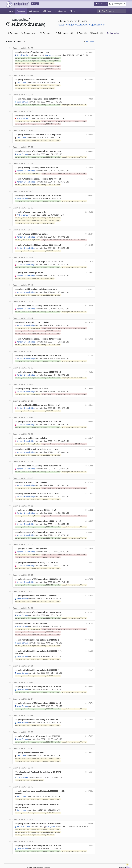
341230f (89, 554)
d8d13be (89, 459)
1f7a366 (89, 834)
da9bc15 (89, 177)
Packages (21, 11)
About (73, 11)
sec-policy (20, 19)
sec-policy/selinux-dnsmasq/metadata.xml (29, 769)
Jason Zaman (22, 101)
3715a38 (89, 443)
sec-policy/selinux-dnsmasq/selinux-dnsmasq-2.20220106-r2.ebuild (38, 549)
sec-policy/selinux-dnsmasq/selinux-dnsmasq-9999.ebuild (35, 63)
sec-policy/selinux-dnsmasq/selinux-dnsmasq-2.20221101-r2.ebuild (64, 389)
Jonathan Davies (24, 815)
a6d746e (89, 780)
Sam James (49, 55)
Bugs (82, 33)
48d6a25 (89, 793)
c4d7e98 (89, 587)
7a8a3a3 (89, 524)
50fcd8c (89, 630)
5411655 (89, 486)
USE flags (47, 11)
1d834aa (89, 150)
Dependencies (29, 33)
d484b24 (89, 709)
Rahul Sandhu (23, 55)
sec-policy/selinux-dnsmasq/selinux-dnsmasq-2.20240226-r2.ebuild (64, 120)
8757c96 (89, 603)
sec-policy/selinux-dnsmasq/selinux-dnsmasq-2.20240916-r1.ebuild (38, 123)
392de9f (89, 231)
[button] (101, 4)
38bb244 (89, 416)
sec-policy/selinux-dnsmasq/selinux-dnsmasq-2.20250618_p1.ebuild (38, 60)
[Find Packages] (114, 11)
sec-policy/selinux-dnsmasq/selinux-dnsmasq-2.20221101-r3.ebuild (64, 324)
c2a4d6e (89, 541)
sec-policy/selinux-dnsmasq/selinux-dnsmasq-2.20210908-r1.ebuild (38, 625)
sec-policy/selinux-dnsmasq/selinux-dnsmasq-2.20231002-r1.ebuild (38, 329)
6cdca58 (89, 641)
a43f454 (89, 571)
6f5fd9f (89, 115)
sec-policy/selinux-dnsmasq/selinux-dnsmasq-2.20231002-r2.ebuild (64, 237)
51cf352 (89, 725)
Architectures (60, 11)
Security (97, 33)
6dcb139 (89, 318)
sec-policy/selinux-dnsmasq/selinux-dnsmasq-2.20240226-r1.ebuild (64, 172)
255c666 (89, 286)
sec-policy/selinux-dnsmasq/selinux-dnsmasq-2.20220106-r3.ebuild (64, 481)
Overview (13, 33)
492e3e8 (89, 134)
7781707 (89, 351)
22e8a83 (89, 210)
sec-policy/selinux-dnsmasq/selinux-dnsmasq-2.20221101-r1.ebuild (64, 508)
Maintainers (34, 11)
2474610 (89, 52)
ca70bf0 (89, 742)
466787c (89, 693)
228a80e (89, 334)
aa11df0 (89, 258)
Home (11, 11)
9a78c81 (89, 302)
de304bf (89, 432)
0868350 (89, 79)
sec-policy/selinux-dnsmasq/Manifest (74, 104)
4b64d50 (89, 269)
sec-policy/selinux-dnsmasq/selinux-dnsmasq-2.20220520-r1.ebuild (64, 438)
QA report (46, 33)
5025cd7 (89, 614)
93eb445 (89, 193)
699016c (89, 367)
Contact (123, 856)
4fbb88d (89, 166)
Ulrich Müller (22, 766)
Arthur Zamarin (23, 117)
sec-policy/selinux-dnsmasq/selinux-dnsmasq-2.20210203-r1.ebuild (38, 622)
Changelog (113, 33)
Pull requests (64, 33)
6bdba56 (89, 676)
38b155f (89, 761)
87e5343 (89, 812)
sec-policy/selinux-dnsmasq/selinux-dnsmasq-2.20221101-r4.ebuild (38, 326)
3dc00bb (89, 400)
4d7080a (89, 98)
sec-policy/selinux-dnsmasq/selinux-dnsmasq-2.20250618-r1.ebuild (38, 69)
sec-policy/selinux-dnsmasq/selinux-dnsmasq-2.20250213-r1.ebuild (38, 66)
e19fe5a (89, 476)
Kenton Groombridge (26, 169)
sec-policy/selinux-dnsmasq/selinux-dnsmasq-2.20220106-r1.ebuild (64, 546)
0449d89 (89, 383)
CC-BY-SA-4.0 (77, 861)
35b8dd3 (89, 514)
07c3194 (89, 242)
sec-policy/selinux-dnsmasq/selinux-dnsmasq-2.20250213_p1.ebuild (38, 58)
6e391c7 (89, 660)
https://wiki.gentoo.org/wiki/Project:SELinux (81, 25)
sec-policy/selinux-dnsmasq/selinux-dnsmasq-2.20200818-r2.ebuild (64, 620)
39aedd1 (89, 503)
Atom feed (89, 41)
